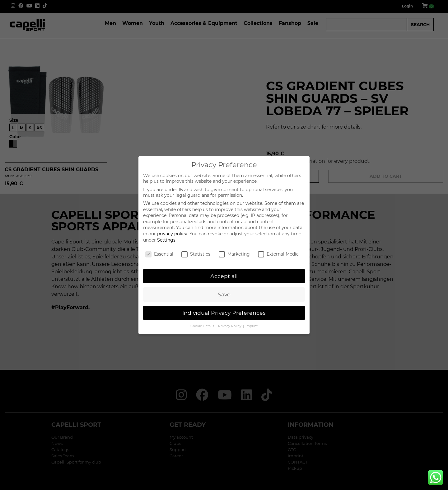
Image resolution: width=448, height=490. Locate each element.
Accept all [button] (224, 276)
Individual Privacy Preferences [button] (224, 313)
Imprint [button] (252, 326)
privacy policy (172, 234)
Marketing (234, 254)
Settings (166, 240)
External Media (278, 254)
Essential (159, 254)
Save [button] (224, 294)
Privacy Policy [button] (230, 326)
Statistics (196, 254)
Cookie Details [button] (203, 326)
